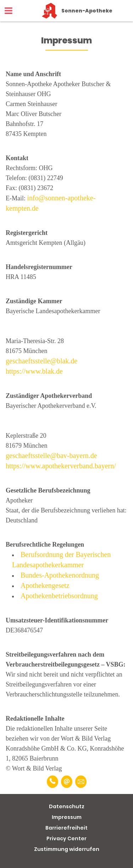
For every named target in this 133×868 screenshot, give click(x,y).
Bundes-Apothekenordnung (60, 575)
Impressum (67, 817)
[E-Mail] (67, 782)
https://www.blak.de (34, 371)
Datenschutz (67, 806)
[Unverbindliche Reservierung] (81, 782)
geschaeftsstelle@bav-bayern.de (51, 456)
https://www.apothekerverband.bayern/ (61, 466)
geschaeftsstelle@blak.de (41, 361)
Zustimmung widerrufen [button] (67, 849)
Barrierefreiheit (66, 828)
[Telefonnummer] (52, 782)
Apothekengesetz (45, 585)
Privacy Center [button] (66, 838)
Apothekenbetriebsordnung (59, 596)
